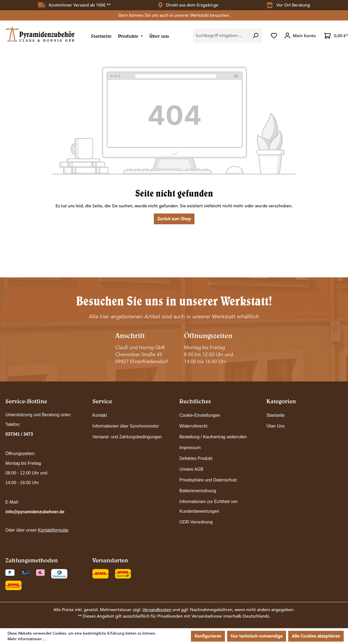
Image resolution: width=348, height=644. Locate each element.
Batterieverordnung (198, 491)
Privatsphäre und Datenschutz (208, 480)
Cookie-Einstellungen (200, 415)
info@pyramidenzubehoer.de (35, 512)
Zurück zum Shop (174, 219)
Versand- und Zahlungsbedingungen (127, 437)
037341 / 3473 (19, 434)
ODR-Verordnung (196, 522)
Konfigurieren (208, 636)
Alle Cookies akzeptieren (316, 636)
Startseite (276, 415)
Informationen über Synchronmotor (126, 426)
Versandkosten (157, 610)
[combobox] (221, 36)
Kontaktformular (53, 530)
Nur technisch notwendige (257, 636)
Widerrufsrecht (193, 426)
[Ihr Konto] (301, 36)
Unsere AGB (191, 469)
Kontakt (100, 415)
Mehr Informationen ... (27, 639)
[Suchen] (255, 36)
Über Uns (276, 426)
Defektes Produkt (196, 458)
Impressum (190, 448)
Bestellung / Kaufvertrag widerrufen (213, 437)
